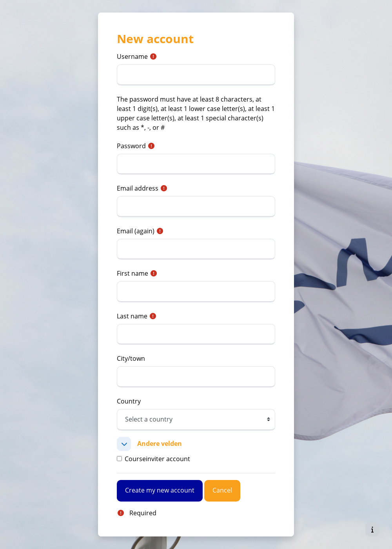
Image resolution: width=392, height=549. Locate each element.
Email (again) (136, 231)
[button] (124, 444)
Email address (138, 188)
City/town (131, 358)
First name (132, 273)
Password (131, 146)
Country (129, 401)
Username (132, 56)
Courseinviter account (157, 459)
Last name (132, 316)
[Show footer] (372, 529)
